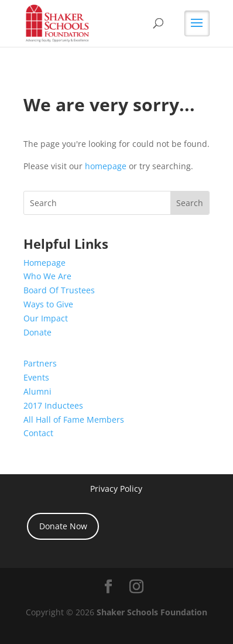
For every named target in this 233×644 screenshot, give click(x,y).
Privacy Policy (116, 489)
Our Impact (46, 318)
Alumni (37, 391)
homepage (106, 166)
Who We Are (47, 276)
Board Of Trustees (59, 290)
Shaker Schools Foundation (152, 612)
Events (36, 377)
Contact (38, 433)
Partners (40, 363)
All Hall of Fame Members (74, 419)
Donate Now (63, 526)
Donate (37, 332)
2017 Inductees (53, 405)
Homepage (44, 263)
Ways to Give (48, 304)
